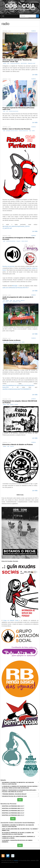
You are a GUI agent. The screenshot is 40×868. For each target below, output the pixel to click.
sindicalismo (15, 302)
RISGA (5, 404)
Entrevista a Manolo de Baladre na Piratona (18, 444)
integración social (31, 63)
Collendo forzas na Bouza (11, 340)
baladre (5, 63)
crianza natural (24, 241)
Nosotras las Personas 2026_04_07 (13, 806)
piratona (12, 404)
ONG (20, 302)
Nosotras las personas (8, 266)
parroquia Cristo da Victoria (12, 131)
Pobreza (34, 31)
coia (7, 111)
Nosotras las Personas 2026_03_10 (13, 815)
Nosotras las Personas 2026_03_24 (13, 811)
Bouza (7, 302)
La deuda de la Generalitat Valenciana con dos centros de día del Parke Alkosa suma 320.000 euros (20, 787)
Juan (30, 131)
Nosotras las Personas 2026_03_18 (13, 813)
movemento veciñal (17, 342)
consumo (18, 301)
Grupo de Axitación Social (11, 620)
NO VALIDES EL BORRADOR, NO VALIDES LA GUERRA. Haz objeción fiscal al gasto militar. (18, 833)
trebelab (16, 861)
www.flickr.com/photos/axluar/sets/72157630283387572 (17, 389)
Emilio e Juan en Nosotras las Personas (16, 129)
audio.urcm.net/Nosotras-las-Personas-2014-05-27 (16, 288)
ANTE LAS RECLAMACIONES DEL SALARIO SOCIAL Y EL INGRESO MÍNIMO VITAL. (20, 830)
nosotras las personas (15, 63)
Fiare (10, 302)
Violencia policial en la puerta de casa (14, 796)
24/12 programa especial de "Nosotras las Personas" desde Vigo (17, 61)
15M (14, 301)
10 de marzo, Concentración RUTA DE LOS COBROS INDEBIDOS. (17, 841)
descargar (15, 286)
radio (8, 63)
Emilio (33, 131)
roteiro (23, 342)
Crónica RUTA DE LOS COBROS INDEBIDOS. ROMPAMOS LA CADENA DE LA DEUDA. (19, 837)
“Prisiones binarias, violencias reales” (14, 794)
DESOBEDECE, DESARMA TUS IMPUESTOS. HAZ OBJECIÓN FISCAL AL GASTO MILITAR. (18, 826)
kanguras (18, 241)
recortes (16, 404)
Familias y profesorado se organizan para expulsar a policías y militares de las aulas (19, 791)
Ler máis (35, 75)
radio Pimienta (24, 63)
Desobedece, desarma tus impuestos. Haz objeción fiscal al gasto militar (18, 783)
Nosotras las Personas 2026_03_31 (13, 808)
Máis (20, 800)
